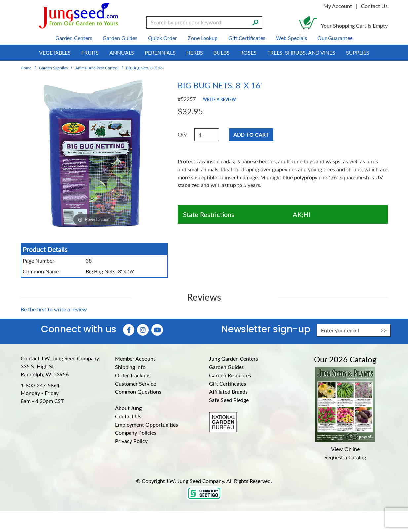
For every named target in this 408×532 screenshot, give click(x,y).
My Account (338, 6)
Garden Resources (230, 375)
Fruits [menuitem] (90, 52)
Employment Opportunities (147, 424)
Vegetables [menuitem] (55, 52)
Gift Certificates (228, 383)
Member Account (135, 359)
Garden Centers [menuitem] (74, 38)
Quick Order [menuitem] (163, 38)
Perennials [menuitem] (160, 52)
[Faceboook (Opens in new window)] (129, 330)
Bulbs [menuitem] (222, 52)
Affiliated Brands (228, 392)
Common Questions (138, 392)
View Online (345, 449)
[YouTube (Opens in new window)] (157, 330)
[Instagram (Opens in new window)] (143, 330)
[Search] (255, 22)
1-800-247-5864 (40, 385)
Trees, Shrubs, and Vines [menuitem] (301, 52)
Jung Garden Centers (234, 359)
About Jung (128, 408)
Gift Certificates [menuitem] (247, 38)
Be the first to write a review (54, 309)
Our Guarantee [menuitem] (335, 38)
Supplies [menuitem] (358, 52)
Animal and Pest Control (97, 68)
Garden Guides (226, 367)
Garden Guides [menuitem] (120, 38)
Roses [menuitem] (248, 52)
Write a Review (219, 99)
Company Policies (136, 433)
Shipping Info (130, 367)
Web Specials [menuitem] (291, 38)
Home (26, 68)
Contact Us (374, 6)
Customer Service (135, 383)
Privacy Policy (131, 441)
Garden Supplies (53, 68)
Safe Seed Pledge (229, 400)
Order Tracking (132, 375)
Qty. (183, 134)
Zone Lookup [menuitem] (203, 38)
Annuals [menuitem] (122, 52)
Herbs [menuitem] (195, 52)
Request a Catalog (345, 457)
